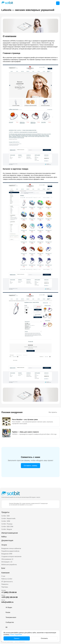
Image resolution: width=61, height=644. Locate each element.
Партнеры (5, 587)
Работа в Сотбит (7, 579)
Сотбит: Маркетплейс (8, 519)
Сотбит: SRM (6, 521)
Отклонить (44, 638)
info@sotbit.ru (7, 602)
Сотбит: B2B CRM (7, 527)
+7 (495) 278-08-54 (9, 592)
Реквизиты (5, 584)
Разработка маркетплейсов (10, 551)
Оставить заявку (30, 466)
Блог (3, 568)
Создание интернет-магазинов (11, 557)
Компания (5, 573)
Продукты (5, 512)
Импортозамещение (10, 533)
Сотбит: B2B (5, 516)
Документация (7, 540)
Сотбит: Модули (7, 529)
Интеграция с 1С (7, 562)
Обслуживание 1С (7, 559)
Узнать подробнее (16, 635)
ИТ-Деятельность (7, 582)
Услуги (4, 545)
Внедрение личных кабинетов (11, 548)
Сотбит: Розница (7, 524)
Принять (17, 638)
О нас (3, 576)
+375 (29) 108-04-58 (9, 597)
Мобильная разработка (9, 565)
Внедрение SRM (7, 554)
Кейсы (4, 537)
